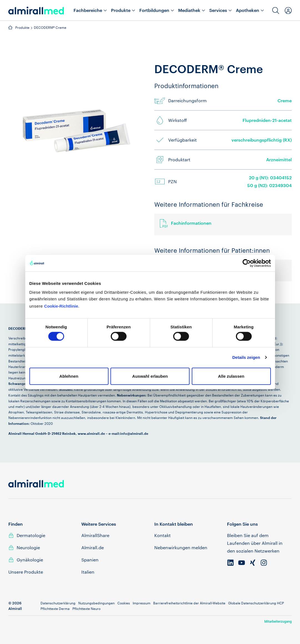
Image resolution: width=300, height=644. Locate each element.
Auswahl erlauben (150, 376)
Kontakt (162, 535)
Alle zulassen (231, 376)
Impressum (142, 603)
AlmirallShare (95, 535)
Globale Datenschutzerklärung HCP (256, 603)
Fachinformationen (191, 223)
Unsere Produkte (26, 572)
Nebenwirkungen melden (181, 547)
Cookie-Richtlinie (61, 306)
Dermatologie (31, 535)
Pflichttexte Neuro (86, 609)
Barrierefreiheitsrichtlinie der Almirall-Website (189, 603)
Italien (88, 572)
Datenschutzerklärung (58, 603)
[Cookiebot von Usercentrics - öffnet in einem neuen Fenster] (247, 263)
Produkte (22, 27)
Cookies (124, 603)
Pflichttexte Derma (55, 609)
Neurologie (28, 547)
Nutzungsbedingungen (96, 603)
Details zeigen (246, 357)
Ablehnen (69, 376)
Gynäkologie (30, 560)
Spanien (90, 560)
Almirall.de (93, 547)
